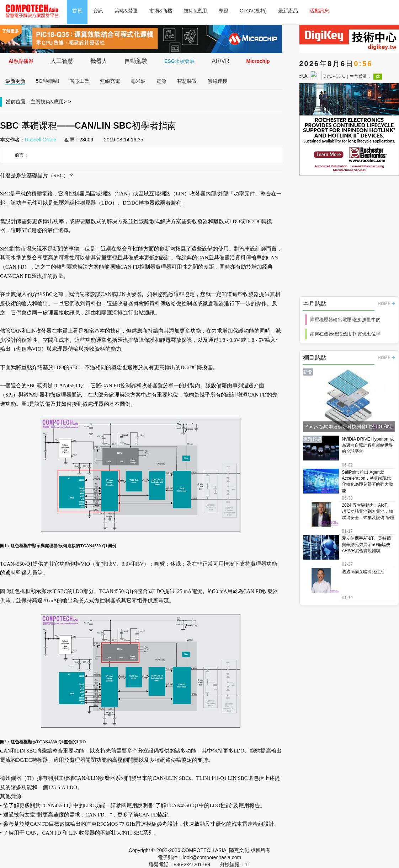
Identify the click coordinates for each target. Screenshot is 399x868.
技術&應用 (195, 11)
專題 (223, 11)
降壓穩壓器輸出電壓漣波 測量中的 (345, 320)
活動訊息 (319, 11)
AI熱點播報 (21, 61)
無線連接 (218, 81)
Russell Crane (41, 140)
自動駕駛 (136, 61)
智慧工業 (80, 81)
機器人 (99, 61)
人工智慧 (62, 61)
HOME (386, 304)
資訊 (98, 11)
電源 (161, 81)
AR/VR (221, 61)
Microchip (258, 61)
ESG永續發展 (180, 61)
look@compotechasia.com (212, 857)
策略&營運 (126, 11)
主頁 (36, 102)
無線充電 (110, 81)
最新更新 (15, 81)
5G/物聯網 (47, 81)
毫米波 (138, 81)
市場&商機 (161, 11)
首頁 (77, 11)
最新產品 (288, 11)
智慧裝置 (187, 81)
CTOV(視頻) (253, 11)
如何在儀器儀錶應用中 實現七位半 (345, 334)
